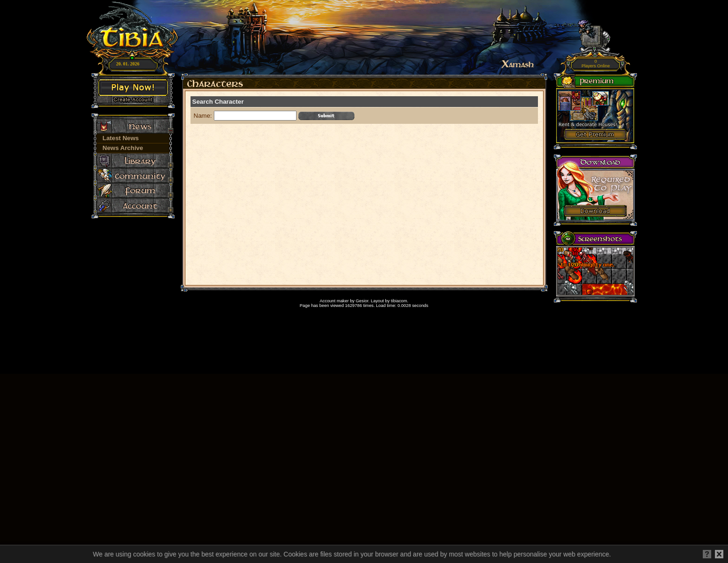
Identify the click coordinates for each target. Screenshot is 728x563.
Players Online (596, 64)
